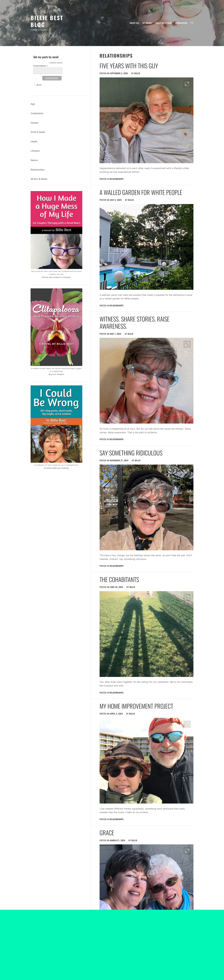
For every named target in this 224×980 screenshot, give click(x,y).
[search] (192, 23)
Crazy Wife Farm (164, 23)
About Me (134, 23)
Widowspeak (181, 23)
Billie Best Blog (47, 21)
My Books (147, 23)
